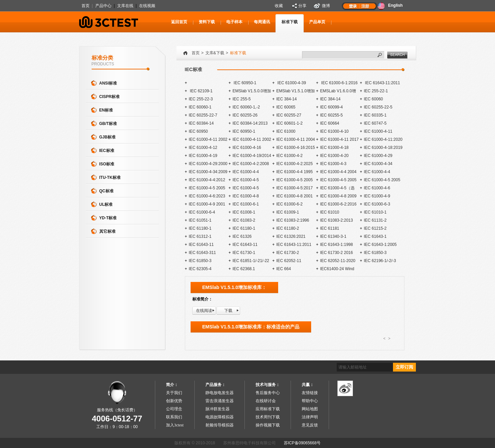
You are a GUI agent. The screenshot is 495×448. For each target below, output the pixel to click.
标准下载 (290, 22)
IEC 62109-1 (201, 91)
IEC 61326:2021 (291, 236)
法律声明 (310, 417)
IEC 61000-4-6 (377, 188)
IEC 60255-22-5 (378, 107)
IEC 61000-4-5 (246, 180)
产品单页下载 (317, 26)
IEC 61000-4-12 (203, 148)
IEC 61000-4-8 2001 (295, 196)
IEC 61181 (330, 228)
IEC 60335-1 (375, 115)
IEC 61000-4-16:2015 (296, 148)
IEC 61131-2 (375, 220)
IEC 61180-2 (288, 228)
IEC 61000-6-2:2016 (338, 204)
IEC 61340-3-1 (333, 236)
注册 (366, 6)
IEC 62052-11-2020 (338, 261)
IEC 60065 (286, 107)
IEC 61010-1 (375, 212)
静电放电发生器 (220, 393)
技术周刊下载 (268, 417)
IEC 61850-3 (375, 253)
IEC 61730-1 (244, 253)
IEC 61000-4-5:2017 (295, 188)
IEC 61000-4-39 (291, 83)
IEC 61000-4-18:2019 (383, 148)
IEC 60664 (330, 123)
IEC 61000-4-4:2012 (207, 180)
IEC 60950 (199, 131)
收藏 (279, 6)
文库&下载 (215, 53)
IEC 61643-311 (203, 253)
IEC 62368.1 (244, 269)
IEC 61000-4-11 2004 (296, 139)
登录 (353, 6)
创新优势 (174, 401)
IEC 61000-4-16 (247, 148)
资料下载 (207, 22)
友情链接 (310, 393)
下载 (228, 311)
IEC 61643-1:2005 (380, 245)
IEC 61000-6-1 (246, 204)
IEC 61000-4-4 (246, 172)
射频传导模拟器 (220, 425)
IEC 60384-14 (201, 123)
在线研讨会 (266, 401)
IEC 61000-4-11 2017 (340, 139)
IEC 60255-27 (289, 115)
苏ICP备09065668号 (302, 443)
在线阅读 (204, 311)
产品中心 (103, 6)
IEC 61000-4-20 (335, 156)
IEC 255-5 (242, 99)
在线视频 (147, 6)
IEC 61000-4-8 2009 (338, 196)
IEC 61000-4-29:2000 (208, 164)
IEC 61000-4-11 (378, 131)
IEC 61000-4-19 (203, 156)
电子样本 (234, 22)
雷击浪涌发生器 (220, 401)
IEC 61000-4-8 (246, 196)
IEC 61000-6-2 (290, 204)
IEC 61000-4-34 (378, 164)
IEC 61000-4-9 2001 (207, 204)
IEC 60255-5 (332, 115)
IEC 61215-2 (375, 228)
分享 (302, 6)
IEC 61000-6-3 (377, 204)
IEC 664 (284, 269)
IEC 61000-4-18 (335, 148)
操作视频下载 (268, 425)
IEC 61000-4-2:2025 (295, 164)
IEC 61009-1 (288, 212)
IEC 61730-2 (288, 253)
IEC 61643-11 (201, 245)
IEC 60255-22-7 (203, 115)
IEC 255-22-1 (376, 91)
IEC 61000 (286, 131)
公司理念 (174, 409)
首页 (86, 6)
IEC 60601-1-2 (290, 123)
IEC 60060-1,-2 (246, 107)
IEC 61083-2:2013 (337, 220)
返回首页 (179, 22)
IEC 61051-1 (200, 220)
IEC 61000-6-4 (202, 212)
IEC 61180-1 (200, 228)
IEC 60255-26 (245, 115)
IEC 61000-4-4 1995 (295, 172)
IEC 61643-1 (375, 236)
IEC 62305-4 (200, 269)
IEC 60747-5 (375, 123)
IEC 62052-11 (289, 261)
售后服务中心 (268, 393)
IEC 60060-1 (200, 107)
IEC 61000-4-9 (377, 196)
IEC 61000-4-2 (290, 156)
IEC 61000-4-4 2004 (338, 172)
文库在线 (125, 6)
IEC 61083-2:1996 (293, 220)
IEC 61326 (242, 236)
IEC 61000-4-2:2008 (251, 164)
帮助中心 (310, 401)
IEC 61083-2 (244, 220)
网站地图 (310, 409)
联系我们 (174, 417)
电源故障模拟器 (220, 417)
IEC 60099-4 (332, 107)
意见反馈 (310, 425)
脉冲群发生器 (218, 409)
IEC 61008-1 (244, 212)
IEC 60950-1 (245, 83)
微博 (326, 6)
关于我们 (174, 393)
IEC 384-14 (287, 99)
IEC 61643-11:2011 (382, 83)
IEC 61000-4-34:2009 (208, 172)
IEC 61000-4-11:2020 (383, 139)
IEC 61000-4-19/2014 (252, 156)
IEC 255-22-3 (201, 99)
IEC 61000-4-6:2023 (207, 196)
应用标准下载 (268, 409)
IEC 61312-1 (200, 236)
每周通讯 (262, 22)
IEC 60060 (374, 99)
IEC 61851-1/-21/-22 (251, 261)
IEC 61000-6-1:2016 (339, 83)
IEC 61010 (330, 212)
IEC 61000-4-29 (378, 156)
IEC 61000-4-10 (335, 131)
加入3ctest (175, 425)
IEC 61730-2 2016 (337, 253)
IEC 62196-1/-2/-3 (380, 261)
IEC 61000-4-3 (333, 164)
